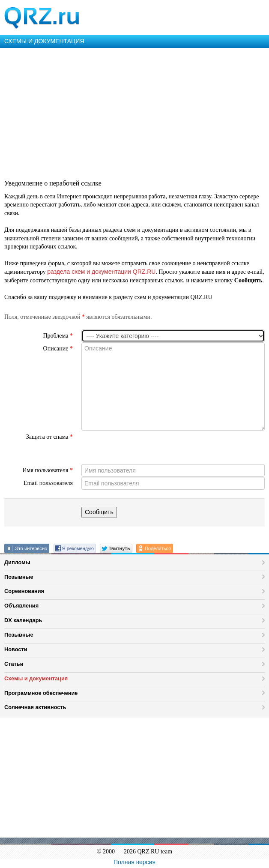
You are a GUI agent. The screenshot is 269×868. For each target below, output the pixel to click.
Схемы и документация (36, 678)
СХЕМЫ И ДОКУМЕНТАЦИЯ (44, 41)
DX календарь (23, 620)
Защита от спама (49, 437)
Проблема (58, 336)
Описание (58, 349)
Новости (16, 649)
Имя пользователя (48, 470)
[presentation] (146, 447)
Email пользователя (48, 483)
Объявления (21, 606)
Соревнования (24, 591)
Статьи (14, 664)
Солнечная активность (35, 707)
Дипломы (17, 562)
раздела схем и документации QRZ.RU (101, 272)
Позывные (19, 577)
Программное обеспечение (41, 693)
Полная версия (134, 862)
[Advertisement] (134, 112)
